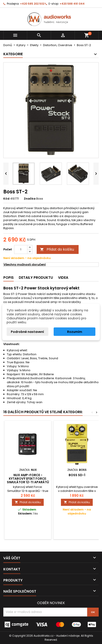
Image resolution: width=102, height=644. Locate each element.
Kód (6, 199)
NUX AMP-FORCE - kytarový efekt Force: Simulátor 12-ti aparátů (28, 479)
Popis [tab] (8, 278)
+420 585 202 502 (32, 4)
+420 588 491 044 (72, 4)
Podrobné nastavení (27, 332)
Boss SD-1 (77, 475)
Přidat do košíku (57, 249)
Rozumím (75, 332)
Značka (30, 199)
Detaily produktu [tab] (36, 278)
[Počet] (21, 249)
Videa (63, 278)
